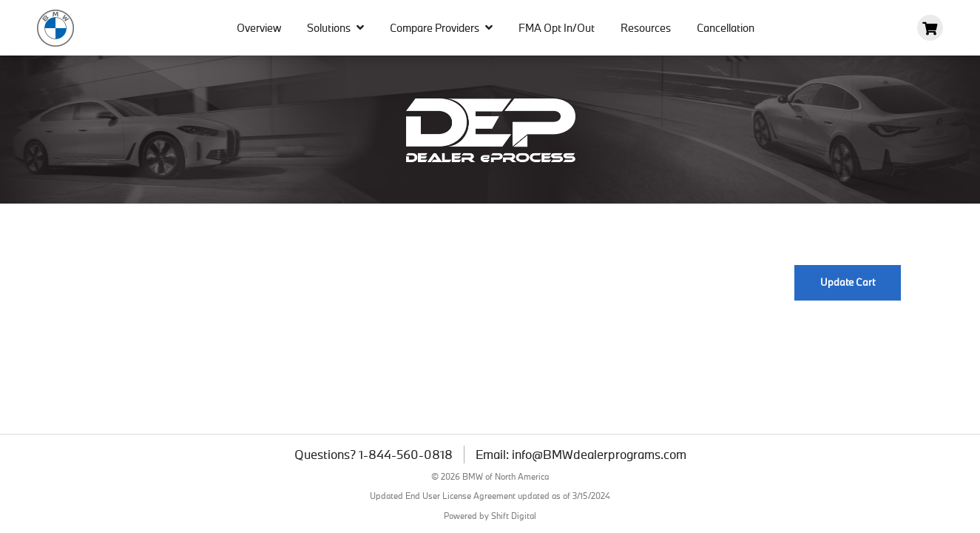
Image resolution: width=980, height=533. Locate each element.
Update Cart (848, 282)
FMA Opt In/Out (557, 28)
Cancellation (726, 28)
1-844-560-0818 (406, 455)
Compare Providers (441, 28)
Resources (646, 28)
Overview (259, 28)
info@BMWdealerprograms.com (599, 455)
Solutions (335, 28)
